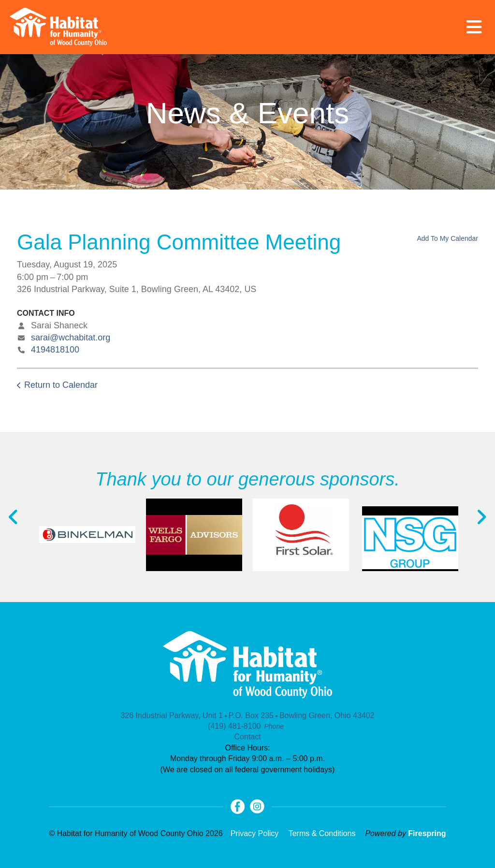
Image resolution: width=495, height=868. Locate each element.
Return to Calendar (61, 385)
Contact (247, 737)
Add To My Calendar (447, 238)
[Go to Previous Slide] (14, 517)
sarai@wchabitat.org (71, 338)
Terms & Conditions (322, 833)
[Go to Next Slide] (481, 517)
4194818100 (55, 350)
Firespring (427, 833)
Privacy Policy (255, 833)
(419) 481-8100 (234, 726)
